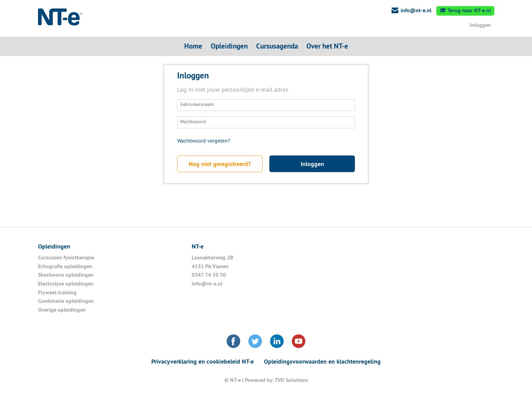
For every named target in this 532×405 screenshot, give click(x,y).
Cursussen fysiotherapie (66, 257)
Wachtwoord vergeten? (204, 141)
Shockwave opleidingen (66, 275)
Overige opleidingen (62, 310)
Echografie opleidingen (65, 266)
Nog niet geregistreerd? (220, 164)
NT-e (60, 19)
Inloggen (480, 25)
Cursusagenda (277, 46)
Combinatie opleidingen (66, 301)
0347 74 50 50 (209, 275)
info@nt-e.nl (416, 10)
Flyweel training (58, 292)
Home (193, 46)
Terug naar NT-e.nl (465, 10)
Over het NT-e (327, 46)
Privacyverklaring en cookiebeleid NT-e (203, 361)
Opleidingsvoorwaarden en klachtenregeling (322, 361)
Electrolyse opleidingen (66, 284)
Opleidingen (229, 46)
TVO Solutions (291, 380)
